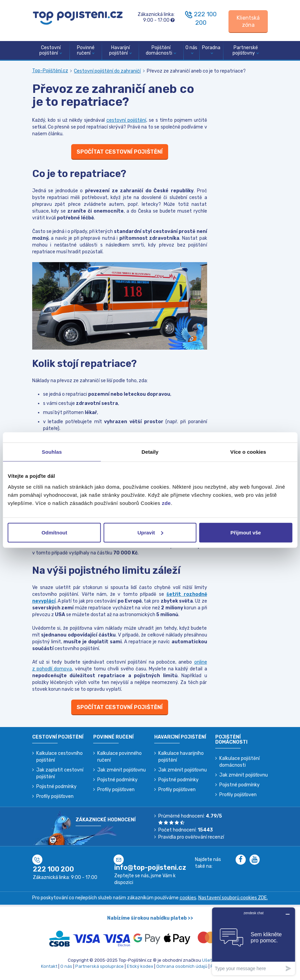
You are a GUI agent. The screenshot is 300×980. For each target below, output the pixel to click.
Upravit (150, 532)
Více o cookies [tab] (248, 452)
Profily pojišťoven (55, 796)
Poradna (211, 50)
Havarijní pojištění (121, 51)
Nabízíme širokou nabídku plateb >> (150, 918)
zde (166, 503)
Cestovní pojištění (51, 51)
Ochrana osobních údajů (182, 966)
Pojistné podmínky (56, 787)
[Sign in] (248, 22)
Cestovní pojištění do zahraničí (107, 71)
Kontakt (49, 966)
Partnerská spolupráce (99, 966)
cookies (188, 898)
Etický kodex (140, 966)
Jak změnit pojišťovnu (122, 770)
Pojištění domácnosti (161, 51)
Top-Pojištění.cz (50, 71)
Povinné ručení (86, 51)
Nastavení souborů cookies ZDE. (233, 898)
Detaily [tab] (150, 452)
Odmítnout (54, 532)
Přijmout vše (246, 532)
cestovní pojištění (126, 120)
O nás (191, 50)
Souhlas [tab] (52, 452)
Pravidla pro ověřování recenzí (191, 837)
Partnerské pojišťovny (246, 51)
